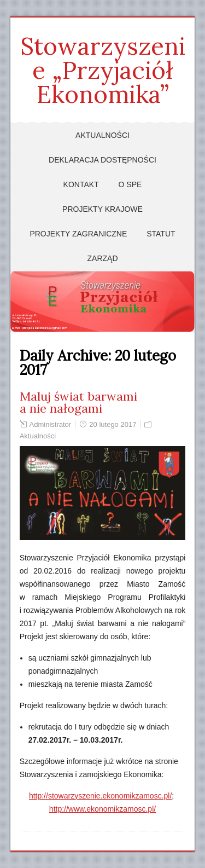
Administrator (51, 424)
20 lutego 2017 (113, 424)
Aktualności (102, 135)
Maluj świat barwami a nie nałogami (78, 402)
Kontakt (81, 184)
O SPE (130, 184)
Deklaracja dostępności (102, 160)
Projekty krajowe (102, 209)
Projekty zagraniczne (78, 234)
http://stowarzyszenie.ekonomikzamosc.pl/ (100, 796)
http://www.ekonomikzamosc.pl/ (102, 809)
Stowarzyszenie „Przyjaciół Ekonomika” (103, 70)
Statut (161, 234)
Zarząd (103, 258)
